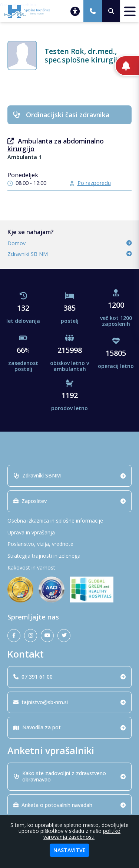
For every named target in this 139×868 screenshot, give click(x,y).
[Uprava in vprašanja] (69, 533)
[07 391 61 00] (93, 11)
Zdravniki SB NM (69, 254)
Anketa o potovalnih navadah (69, 805)
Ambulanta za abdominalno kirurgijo (56, 145)
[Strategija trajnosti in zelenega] (69, 556)
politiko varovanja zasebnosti (82, 834)
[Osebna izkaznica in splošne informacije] (69, 521)
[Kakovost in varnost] (69, 568)
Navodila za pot (69, 727)
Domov (69, 243)
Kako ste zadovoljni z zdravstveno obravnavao (69, 776)
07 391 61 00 (69, 677)
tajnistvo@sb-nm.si (69, 702)
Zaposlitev (69, 501)
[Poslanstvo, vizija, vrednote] (69, 544)
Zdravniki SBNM (69, 475)
